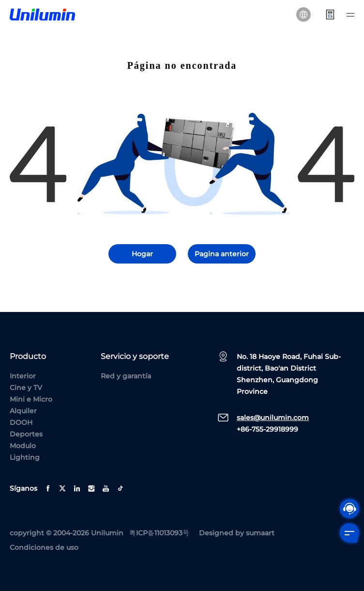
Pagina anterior (222, 254)
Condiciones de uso (44, 547)
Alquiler (23, 411)
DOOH (21, 422)
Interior (23, 376)
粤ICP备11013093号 (159, 533)
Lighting (25, 457)
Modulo (23, 446)
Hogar (142, 254)
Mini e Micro (31, 399)
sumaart (260, 533)
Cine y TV (26, 388)
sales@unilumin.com (273, 418)
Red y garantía (126, 376)
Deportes (26, 434)
